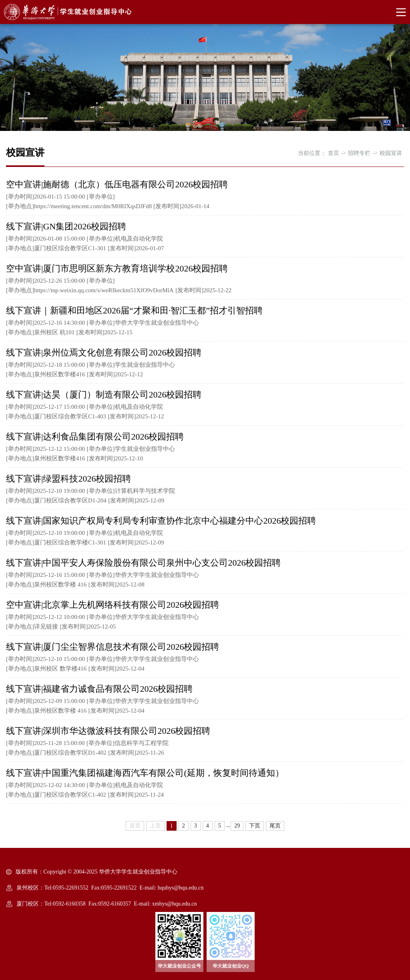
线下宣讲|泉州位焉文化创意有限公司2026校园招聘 (104, 352)
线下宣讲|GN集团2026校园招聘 (66, 226)
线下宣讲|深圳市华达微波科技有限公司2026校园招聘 (108, 731)
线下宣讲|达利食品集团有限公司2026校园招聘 (95, 437)
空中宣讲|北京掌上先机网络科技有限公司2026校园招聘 (113, 605)
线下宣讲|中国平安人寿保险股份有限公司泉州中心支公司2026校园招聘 (143, 563)
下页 (255, 826)
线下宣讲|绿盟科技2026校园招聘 (68, 479)
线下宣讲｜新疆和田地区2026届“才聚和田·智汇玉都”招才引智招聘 (134, 310)
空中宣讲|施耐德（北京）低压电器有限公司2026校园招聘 (117, 184)
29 (237, 826)
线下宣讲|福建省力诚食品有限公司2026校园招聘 (99, 689)
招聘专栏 (359, 153)
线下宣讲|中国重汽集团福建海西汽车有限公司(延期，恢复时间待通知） (145, 773)
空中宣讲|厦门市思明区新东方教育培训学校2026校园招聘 (117, 268)
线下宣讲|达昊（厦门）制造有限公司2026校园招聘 (104, 395)
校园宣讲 (391, 153)
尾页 (275, 826)
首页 (334, 153)
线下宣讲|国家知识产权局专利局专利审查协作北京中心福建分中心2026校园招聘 (161, 521)
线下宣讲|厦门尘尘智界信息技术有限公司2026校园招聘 (113, 647)
